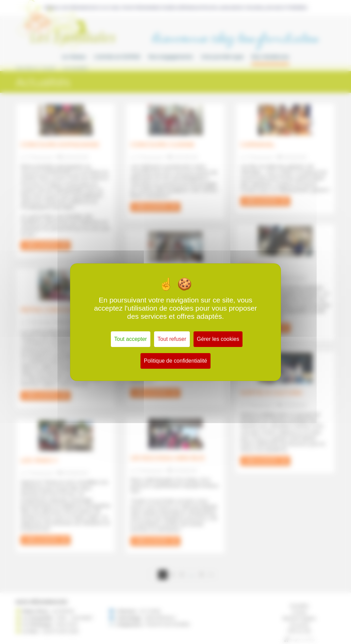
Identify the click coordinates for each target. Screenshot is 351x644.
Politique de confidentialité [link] (175, 361)
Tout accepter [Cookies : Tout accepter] (131, 339)
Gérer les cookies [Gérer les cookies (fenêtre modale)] (218, 339)
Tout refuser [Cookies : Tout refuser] (172, 339)
